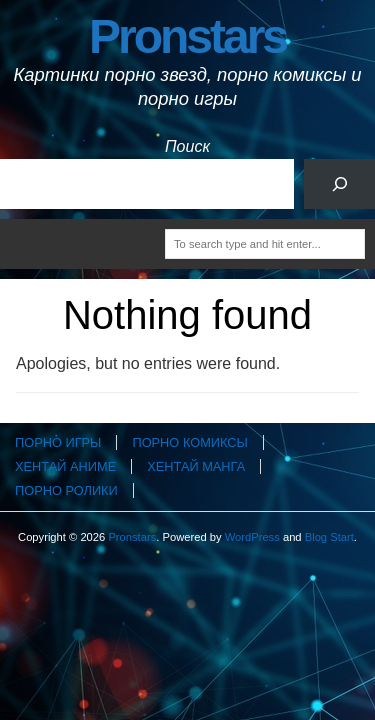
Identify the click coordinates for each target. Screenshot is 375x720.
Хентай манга (196, 466)
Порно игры (58, 442)
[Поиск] (339, 183)
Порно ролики (66, 490)
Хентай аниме (65, 466)
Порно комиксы (189, 442)
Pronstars (187, 36)
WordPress (252, 537)
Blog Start (329, 537)
